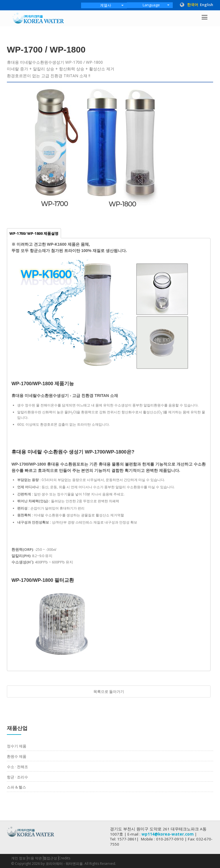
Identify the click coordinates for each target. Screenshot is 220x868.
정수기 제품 (17, 746)
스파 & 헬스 (16, 787)
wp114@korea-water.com (168, 834)
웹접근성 (50, 858)
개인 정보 (18, 858)
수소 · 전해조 (17, 767)
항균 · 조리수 (17, 777)
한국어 (193, 5)
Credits (64, 858)
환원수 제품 (17, 756)
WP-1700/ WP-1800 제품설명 (34, 233)
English (207, 5)
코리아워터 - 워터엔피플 (64, 864)
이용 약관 (35, 858)
